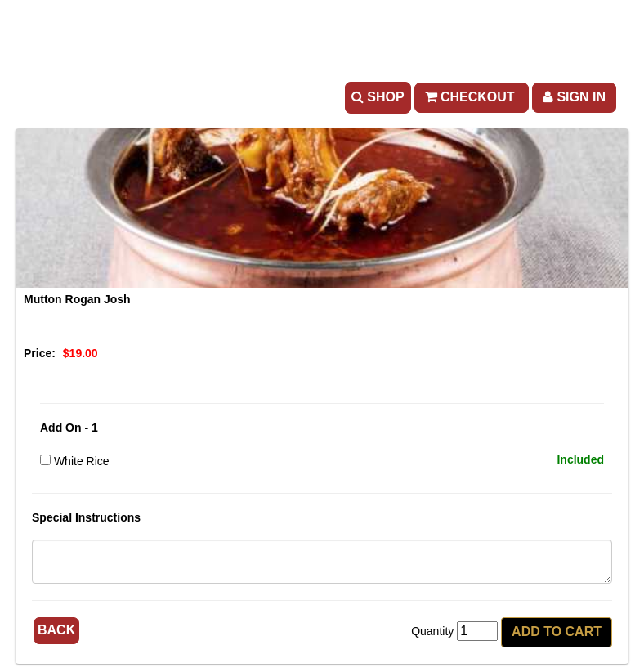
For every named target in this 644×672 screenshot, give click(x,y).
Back (56, 630)
